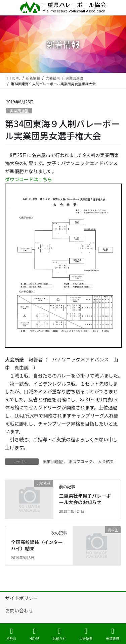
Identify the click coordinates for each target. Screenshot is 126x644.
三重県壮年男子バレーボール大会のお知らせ (85, 499)
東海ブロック (80, 461)
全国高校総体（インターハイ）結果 (37, 545)
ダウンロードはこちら (29, 179)
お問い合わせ (19, 610)
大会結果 (106, 461)
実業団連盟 (19, 111)
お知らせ (59, 634)
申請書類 (113, 634)
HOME (34, 634)
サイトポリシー (22, 598)
